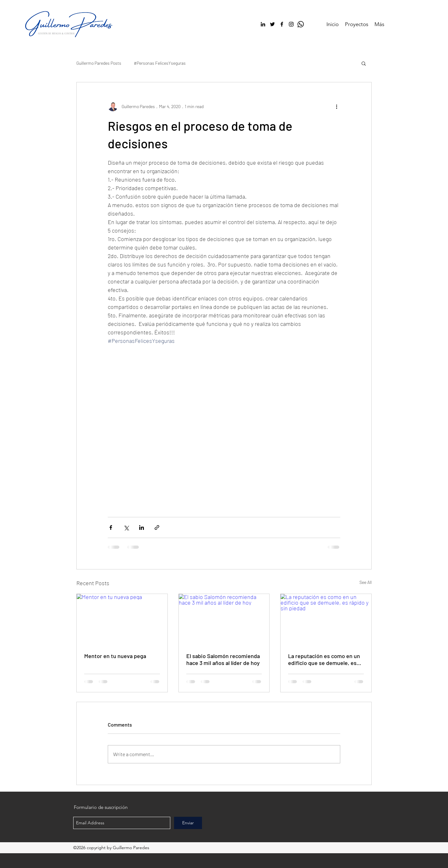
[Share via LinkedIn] (142, 527)
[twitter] (272, 24)
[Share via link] (157, 527)
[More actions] (336, 106)
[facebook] (282, 24)
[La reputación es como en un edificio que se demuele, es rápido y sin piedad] (326, 619)
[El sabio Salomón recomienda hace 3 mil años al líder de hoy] (224, 619)
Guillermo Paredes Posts (99, 63)
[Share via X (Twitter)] (126, 527)
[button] (364, 63)
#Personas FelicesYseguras (160, 63)
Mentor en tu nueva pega (115, 656)
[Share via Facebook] (111, 527)
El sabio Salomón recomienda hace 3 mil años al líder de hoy (223, 659)
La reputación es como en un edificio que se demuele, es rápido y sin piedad (324, 659)
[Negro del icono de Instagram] (291, 24)
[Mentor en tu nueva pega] (122, 619)
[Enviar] (188, 823)
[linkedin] (263, 24)
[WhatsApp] (301, 24)
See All (366, 582)
